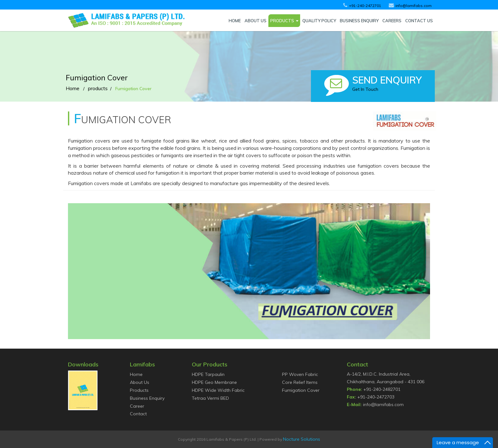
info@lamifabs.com (383, 405)
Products (139, 390)
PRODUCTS (282, 21)
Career (137, 406)
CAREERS (392, 21)
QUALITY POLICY (319, 21)
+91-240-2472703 (376, 397)
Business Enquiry (147, 398)
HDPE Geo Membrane (214, 382)
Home (73, 88)
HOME (235, 21)
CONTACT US (419, 21)
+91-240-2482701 (382, 389)
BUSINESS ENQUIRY (359, 21)
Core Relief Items (300, 382)
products (98, 88)
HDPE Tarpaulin (208, 374)
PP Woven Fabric (300, 374)
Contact (138, 414)
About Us (140, 382)
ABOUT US (256, 21)
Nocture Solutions (302, 439)
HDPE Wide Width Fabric (218, 390)
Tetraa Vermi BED (210, 398)
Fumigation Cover (301, 390)
